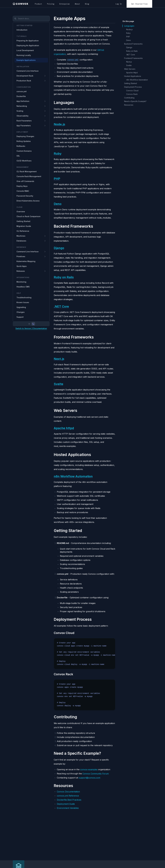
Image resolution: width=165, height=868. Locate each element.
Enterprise (65, 4)
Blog (87, 4)
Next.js (59, 359)
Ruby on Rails (64, 277)
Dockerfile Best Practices (69, 800)
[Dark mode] (33, 324)
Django (59, 248)
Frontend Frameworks (133, 58)
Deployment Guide (66, 804)
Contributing (129, 98)
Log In (119, 4)
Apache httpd (64, 428)
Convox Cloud (132, 91)
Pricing (51, 4)
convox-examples (89, 769)
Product (38, 4)
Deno (58, 204)
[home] (21, 4)
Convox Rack (132, 94)
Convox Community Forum (96, 774)
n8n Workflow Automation (73, 476)
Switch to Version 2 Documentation (31, 328)
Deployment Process (133, 87)
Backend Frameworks (133, 44)
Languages (129, 26)
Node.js (59, 124)
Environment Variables (68, 808)
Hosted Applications (133, 76)
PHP (57, 179)
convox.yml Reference (68, 796)
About (77, 4)
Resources (129, 105)
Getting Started (131, 83)
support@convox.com (89, 778)
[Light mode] (29, 324)
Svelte (58, 384)
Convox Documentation (68, 792)
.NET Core (61, 306)
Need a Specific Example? (135, 101)
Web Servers (130, 69)
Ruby (58, 154)
